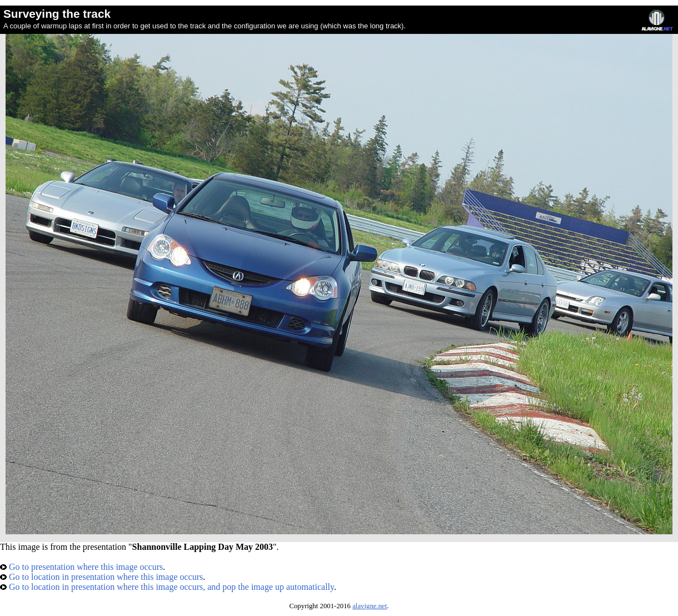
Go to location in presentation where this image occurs (101, 577)
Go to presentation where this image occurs (81, 567)
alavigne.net (370, 606)
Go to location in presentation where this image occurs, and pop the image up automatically (167, 587)
